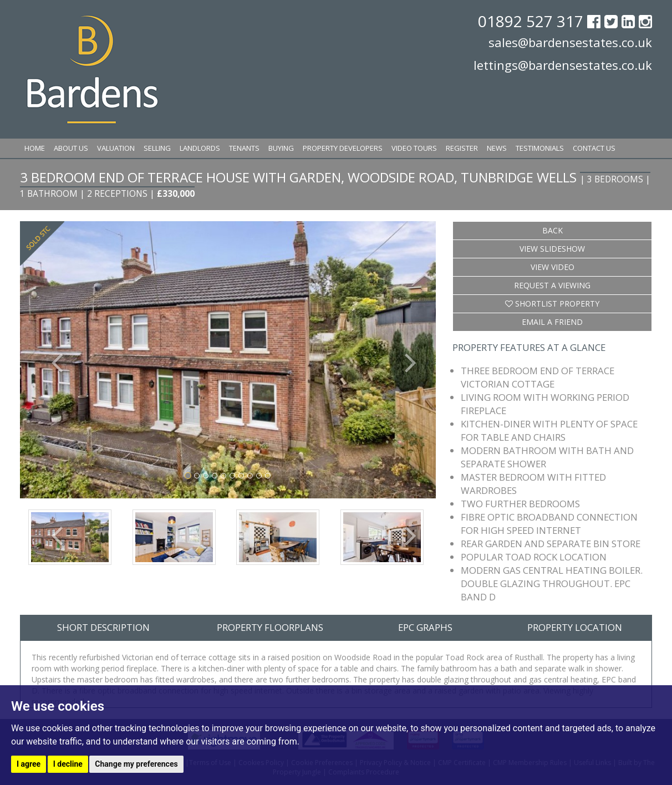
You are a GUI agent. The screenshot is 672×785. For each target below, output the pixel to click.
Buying (281, 148)
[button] (51, 360)
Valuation (116, 148)
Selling (157, 148)
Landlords (200, 148)
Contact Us (594, 148)
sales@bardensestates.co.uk (570, 42)
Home (35, 148)
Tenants (244, 148)
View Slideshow (552, 249)
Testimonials (540, 148)
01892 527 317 (533, 21)
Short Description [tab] (103, 627)
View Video (553, 267)
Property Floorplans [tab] (270, 627)
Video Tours (414, 148)
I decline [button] (68, 764)
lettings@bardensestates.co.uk (563, 65)
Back (553, 230)
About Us (71, 148)
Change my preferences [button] (136, 764)
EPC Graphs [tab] (425, 627)
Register (462, 148)
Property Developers (343, 148)
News (497, 148)
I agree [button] (29, 764)
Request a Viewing (552, 285)
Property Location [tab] (575, 627)
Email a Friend (552, 322)
